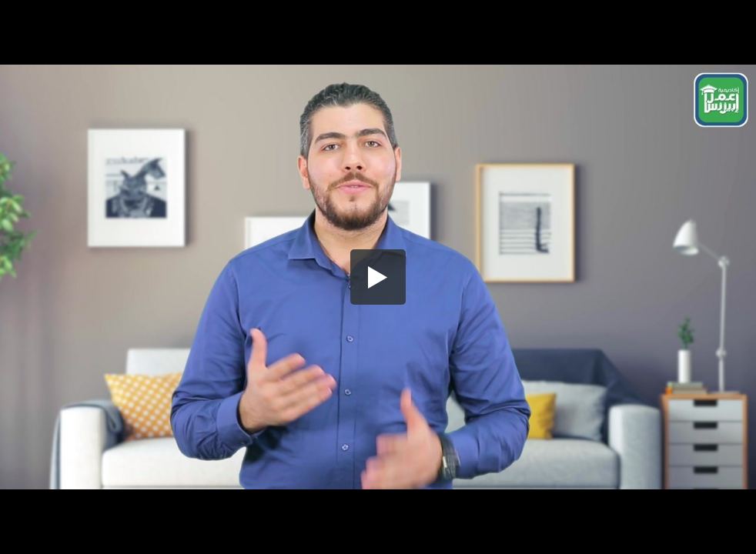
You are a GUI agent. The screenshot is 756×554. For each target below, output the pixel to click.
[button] (378, 277)
